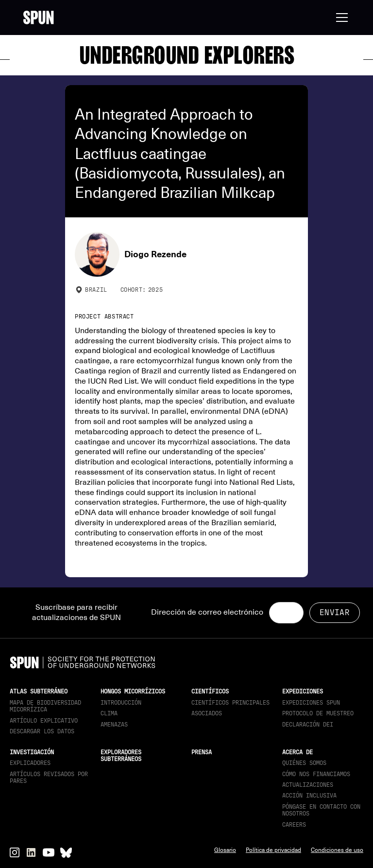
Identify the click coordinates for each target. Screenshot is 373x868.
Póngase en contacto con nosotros (321, 810)
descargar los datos (42, 731)
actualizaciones (308, 785)
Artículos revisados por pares (49, 778)
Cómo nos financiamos (316, 774)
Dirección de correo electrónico (207, 612)
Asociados (207, 713)
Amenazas (114, 725)
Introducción (121, 703)
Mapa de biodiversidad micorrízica (45, 706)
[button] (340, 18)
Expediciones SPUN (311, 703)
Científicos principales (230, 703)
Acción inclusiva (309, 796)
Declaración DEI (308, 725)
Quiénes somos (304, 763)
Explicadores (30, 763)
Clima (109, 713)
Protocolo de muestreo (318, 713)
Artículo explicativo (44, 721)
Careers (294, 825)
